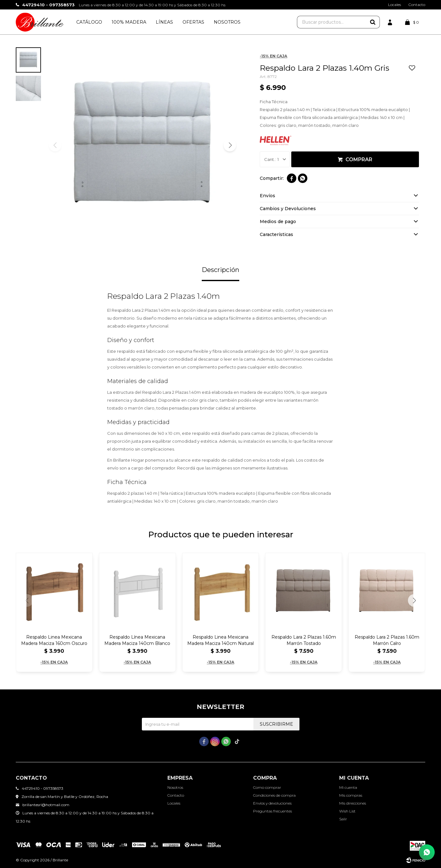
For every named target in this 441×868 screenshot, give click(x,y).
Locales (395, 5)
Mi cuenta (348, 787)
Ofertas (193, 22)
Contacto (417, 5)
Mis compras (351, 795)
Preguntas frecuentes (273, 811)
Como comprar (267, 787)
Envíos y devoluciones (272, 803)
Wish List (347, 811)
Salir (343, 819)
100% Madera (129, 22)
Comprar (359, 159)
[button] (230, 145)
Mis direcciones (353, 803)
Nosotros (227, 22)
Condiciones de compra (274, 795)
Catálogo (89, 22)
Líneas (164, 22)
